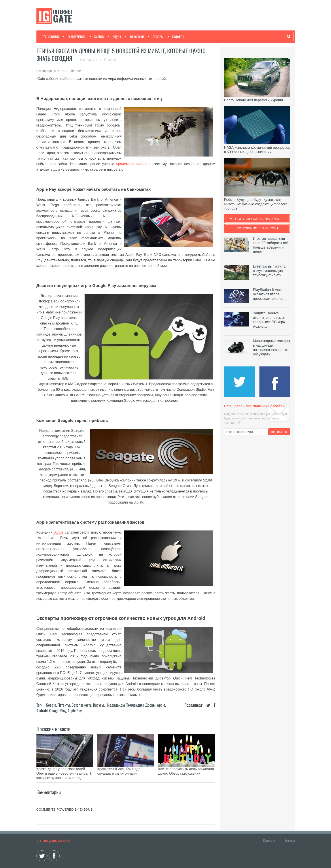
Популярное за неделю (257, 219)
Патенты (64, 705)
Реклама (290, 829)
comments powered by (65, 798)
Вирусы (98, 705)
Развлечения (74, 37)
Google (51, 705)
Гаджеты (176, 37)
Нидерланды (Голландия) (125, 705)
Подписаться (279, 432)
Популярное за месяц (257, 228)
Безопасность (81, 705)
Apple (59, 532)
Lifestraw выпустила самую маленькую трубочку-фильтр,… (269, 271)
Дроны (150, 705)
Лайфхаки (135, 37)
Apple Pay (75, 711)
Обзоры (156, 37)
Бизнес (97, 37)
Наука (115, 37)
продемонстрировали (134, 164)
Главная (110, 60)
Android (42, 711)
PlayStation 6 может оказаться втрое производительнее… (270, 294)
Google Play (58, 711)
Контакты (269, 829)
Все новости (89, 60)
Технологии (51, 37)
